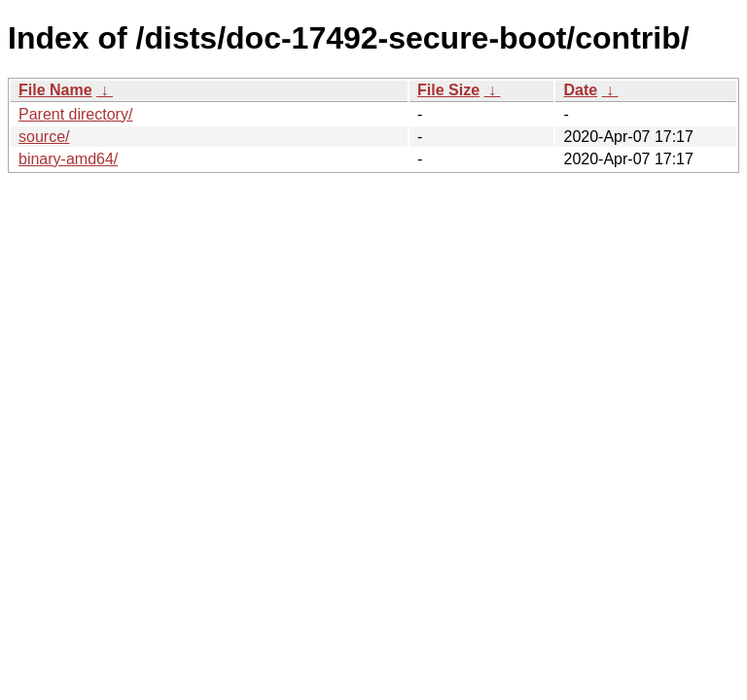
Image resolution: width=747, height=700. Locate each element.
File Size (448, 90)
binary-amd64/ (68, 159)
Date (580, 90)
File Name (55, 90)
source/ (44, 137)
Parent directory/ (75, 114)
